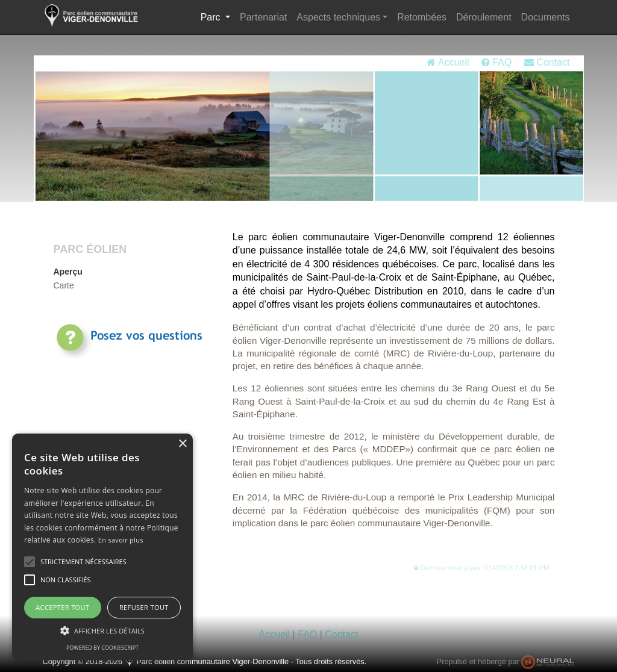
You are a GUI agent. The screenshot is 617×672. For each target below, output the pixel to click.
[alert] (102, 547)
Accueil (448, 62)
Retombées (422, 17)
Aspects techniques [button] (338, 17)
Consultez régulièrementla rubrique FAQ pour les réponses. (147, 374)
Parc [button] (218, 16)
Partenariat (263, 17)
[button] (481, 568)
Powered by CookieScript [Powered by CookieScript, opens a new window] (102, 648)
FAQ (496, 62)
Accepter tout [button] (62, 607)
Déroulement (484, 17)
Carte (64, 285)
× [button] (182, 444)
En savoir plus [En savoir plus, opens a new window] (121, 540)
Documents (546, 17)
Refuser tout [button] (144, 607)
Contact (547, 62)
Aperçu (68, 272)
